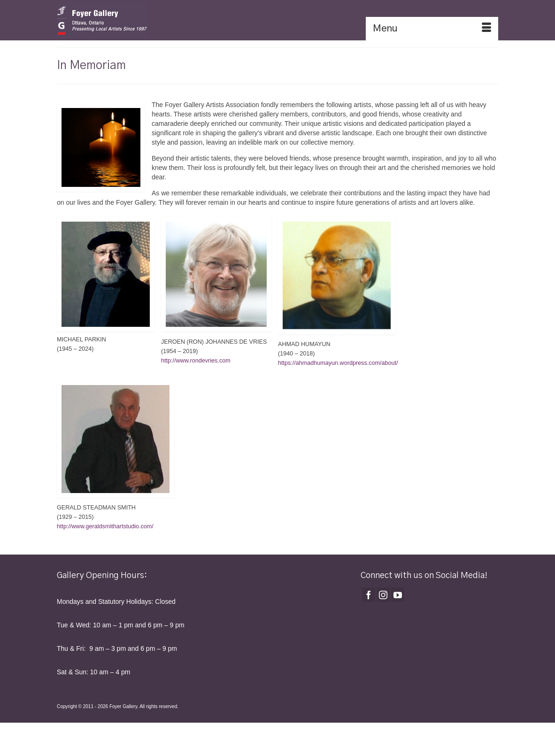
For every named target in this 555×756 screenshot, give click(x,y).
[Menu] (432, 29)
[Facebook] (369, 595)
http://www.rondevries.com (196, 361)
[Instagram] (383, 595)
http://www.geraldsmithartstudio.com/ (105, 526)
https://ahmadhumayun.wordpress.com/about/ (338, 363)
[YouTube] (398, 595)
